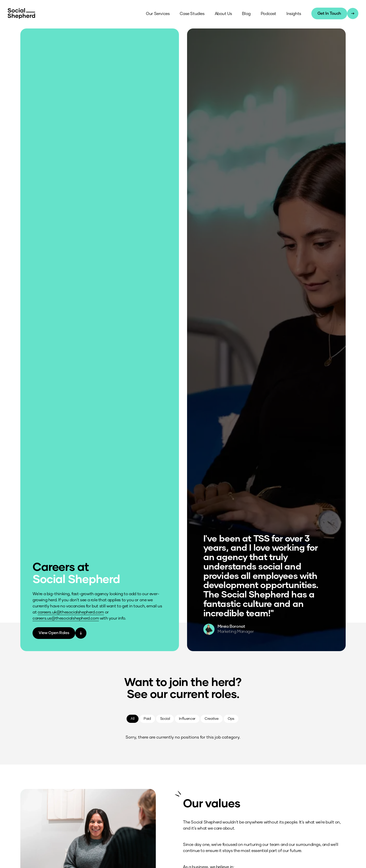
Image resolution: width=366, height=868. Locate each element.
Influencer (187, 718)
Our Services (157, 14)
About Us (223, 14)
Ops (231, 718)
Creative (212, 718)
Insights (293, 14)
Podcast (268, 14)
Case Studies (192, 14)
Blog (246, 14)
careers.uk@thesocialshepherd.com (71, 612)
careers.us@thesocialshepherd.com (66, 618)
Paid (147, 718)
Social (165, 718)
